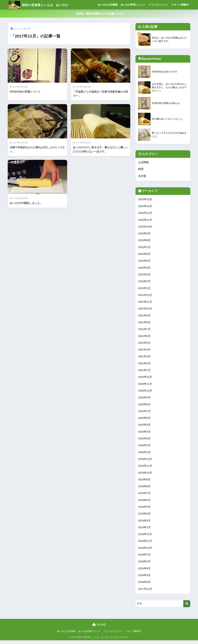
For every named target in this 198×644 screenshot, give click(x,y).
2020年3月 (144, 441)
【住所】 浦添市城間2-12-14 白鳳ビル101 (99, 14)
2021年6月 (144, 338)
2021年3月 (144, 358)
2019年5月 (144, 510)
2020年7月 (144, 413)
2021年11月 (145, 303)
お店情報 (143, 162)
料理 (141, 169)
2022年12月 (145, 213)
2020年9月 (144, 400)
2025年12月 (145, 200)
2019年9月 (144, 482)
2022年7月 (144, 248)
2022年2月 (144, 282)
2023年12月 (145, 207)
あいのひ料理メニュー (133, 5)
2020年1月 (144, 455)
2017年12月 (145, 593)
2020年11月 (145, 386)
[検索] (187, 608)
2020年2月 (144, 448)
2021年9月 (144, 317)
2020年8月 (144, 406)
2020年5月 (144, 427)
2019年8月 (144, 489)
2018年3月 (144, 579)
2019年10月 (145, 475)
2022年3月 (144, 275)
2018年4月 (144, 572)
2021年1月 (144, 372)
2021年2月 (144, 365)
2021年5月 (144, 344)
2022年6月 (144, 255)
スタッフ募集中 (180, 5)
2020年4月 (144, 434)
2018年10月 (145, 551)
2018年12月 (145, 537)
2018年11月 (145, 544)
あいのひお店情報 (108, 5)
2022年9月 (144, 234)
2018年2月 (144, 586)
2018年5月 (144, 565)
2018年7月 (144, 558)
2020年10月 (145, 393)
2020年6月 (144, 420)
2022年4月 (144, 269)
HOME (99, 628)
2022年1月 (144, 289)
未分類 (142, 176)
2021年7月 (144, 331)
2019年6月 (144, 503)
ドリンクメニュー (158, 5)
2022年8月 (144, 241)
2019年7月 (144, 496)
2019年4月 (144, 517)
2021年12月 (145, 296)
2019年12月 (145, 462)
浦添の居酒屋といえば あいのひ (44, 5)
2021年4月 (144, 351)
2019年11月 (145, 468)
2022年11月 (145, 220)
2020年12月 (145, 379)
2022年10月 (145, 227)
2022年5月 (144, 262)
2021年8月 (144, 324)
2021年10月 (145, 310)
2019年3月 (144, 524)
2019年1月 (144, 531)
